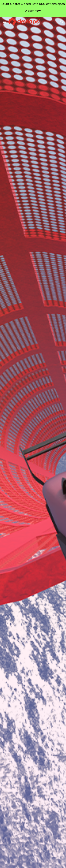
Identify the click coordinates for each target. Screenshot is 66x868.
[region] (33, 8)
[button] (4, 22)
